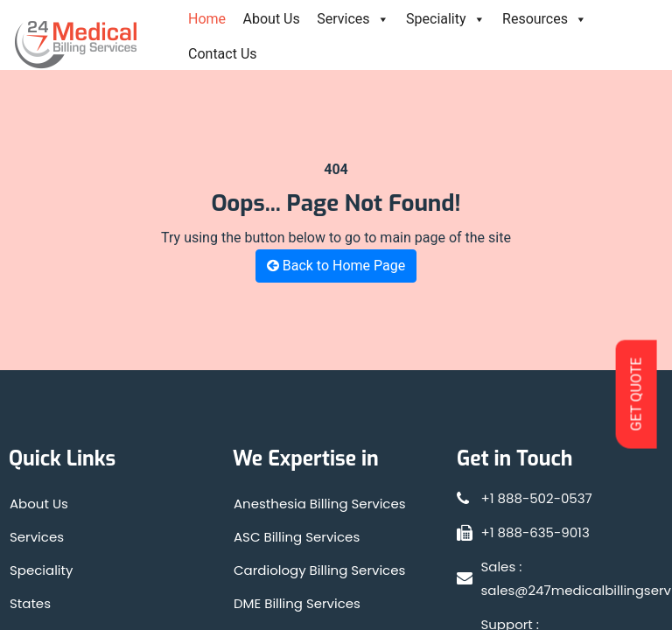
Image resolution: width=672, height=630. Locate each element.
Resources (545, 19)
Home (207, 19)
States (30, 603)
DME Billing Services (297, 603)
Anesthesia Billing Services (320, 504)
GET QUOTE (636, 394)
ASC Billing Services (297, 537)
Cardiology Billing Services (319, 570)
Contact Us (223, 54)
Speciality (446, 19)
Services (353, 19)
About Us (272, 19)
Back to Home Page (336, 266)
